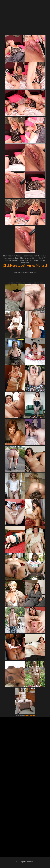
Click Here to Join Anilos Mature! (25, 265)
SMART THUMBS (30, 715)
